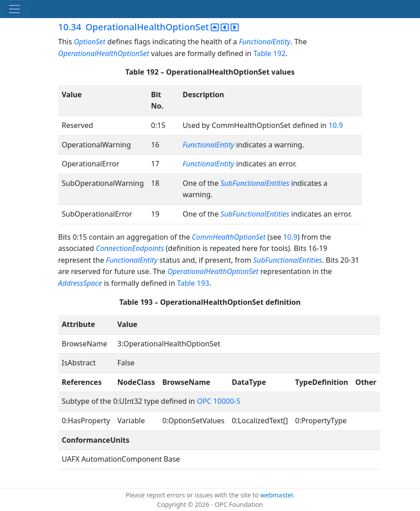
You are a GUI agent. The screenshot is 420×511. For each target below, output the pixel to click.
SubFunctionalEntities (255, 183)
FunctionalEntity (264, 42)
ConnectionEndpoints (130, 248)
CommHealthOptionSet (229, 237)
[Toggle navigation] (14, 9)
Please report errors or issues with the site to (193, 495)
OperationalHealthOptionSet (104, 53)
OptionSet (90, 42)
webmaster (277, 495)
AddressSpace (80, 283)
